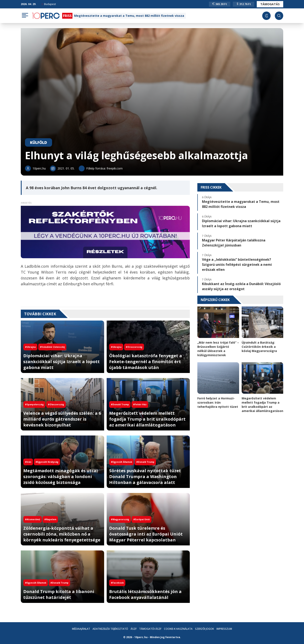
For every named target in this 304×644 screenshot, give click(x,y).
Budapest (49, 4)
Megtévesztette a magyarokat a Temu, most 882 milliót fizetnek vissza (129, 16)
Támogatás (270, 4)
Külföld (39, 142)
